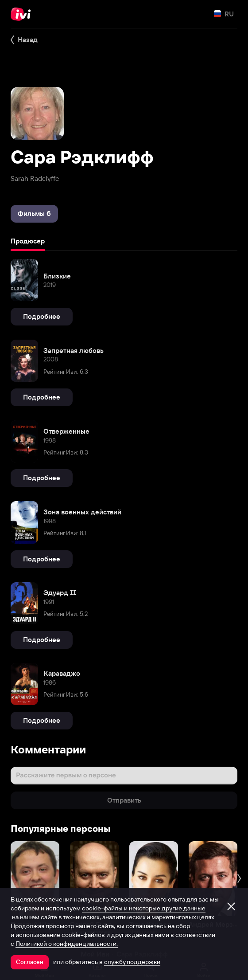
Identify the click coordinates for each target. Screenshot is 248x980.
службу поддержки (132, 962)
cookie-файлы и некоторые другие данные (144, 908)
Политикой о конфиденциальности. (67, 944)
